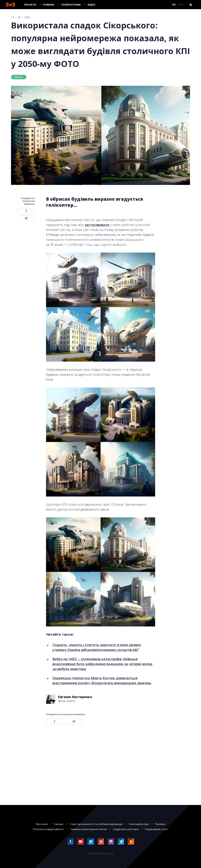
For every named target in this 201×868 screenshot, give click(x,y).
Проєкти (30, 5)
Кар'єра (59, 824)
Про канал (42, 824)
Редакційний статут (157, 829)
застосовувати (97, 225)
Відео (92, 5)
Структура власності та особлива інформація (96, 824)
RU (182, 5)
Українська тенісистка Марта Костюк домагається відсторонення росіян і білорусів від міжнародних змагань (102, 680)
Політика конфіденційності (48, 829)
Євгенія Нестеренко (75, 697)
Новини (49, 5)
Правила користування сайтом (89, 829)
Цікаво (19, 77)
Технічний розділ (139, 824)
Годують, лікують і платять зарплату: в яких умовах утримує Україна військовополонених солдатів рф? (97, 647)
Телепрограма (71, 5)
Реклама (160, 824)
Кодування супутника (126, 829)
